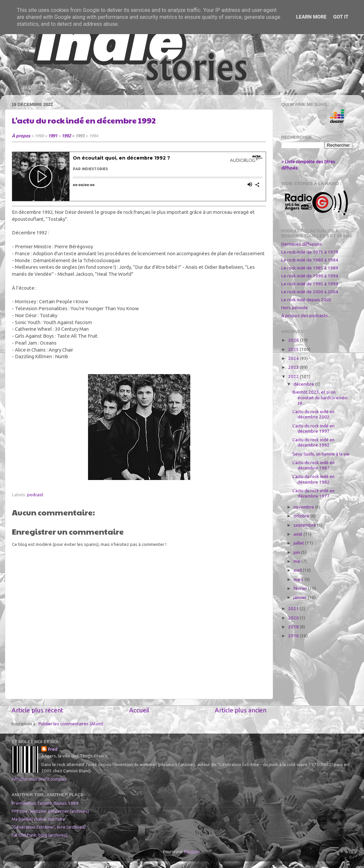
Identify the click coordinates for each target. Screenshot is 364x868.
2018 (294, 627)
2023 (294, 367)
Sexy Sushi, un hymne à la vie (321, 454)
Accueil (139, 710)
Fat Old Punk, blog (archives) (40, 835)
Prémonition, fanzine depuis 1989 (45, 803)
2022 (294, 376)
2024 (294, 358)
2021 (294, 608)
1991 (53, 136)
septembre (305, 525)
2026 (294, 340)
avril (298, 570)
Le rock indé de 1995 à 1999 (310, 284)
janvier (301, 597)
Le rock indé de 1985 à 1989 (310, 268)
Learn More (311, 17)
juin (297, 552)
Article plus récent (37, 710)
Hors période (295, 308)
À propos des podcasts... (306, 315)
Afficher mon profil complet (39, 779)
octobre (302, 516)
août (298, 534)
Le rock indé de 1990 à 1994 (310, 276)
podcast (35, 495)
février (301, 588)
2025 (294, 349)
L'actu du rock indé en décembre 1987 (314, 465)
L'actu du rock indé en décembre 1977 (314, 493)
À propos (21, 136)
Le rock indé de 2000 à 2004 (310, 292)
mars (299, 579)
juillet (299, 543)
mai (297, 561)
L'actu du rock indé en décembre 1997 (314, 428)
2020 (294, 618)
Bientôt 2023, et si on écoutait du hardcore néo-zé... (321, 397)
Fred (53, 749)
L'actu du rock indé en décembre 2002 (314, 414)
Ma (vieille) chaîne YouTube (38, 819)
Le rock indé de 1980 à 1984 (310, 260)
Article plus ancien (241, 710)
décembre (304, 384)
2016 (294, 636)
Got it (341, 17)
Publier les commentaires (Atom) (71, 724)
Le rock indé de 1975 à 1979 (310, 252)
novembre (304, 507)
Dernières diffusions (302, 244)
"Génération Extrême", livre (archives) (49, 827)
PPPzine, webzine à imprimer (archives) (50, 811)
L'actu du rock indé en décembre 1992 (84, 120)
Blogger (192, 851)
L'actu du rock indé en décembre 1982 (314, 479)
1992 (66, 136)
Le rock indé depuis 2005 (306, 300)
